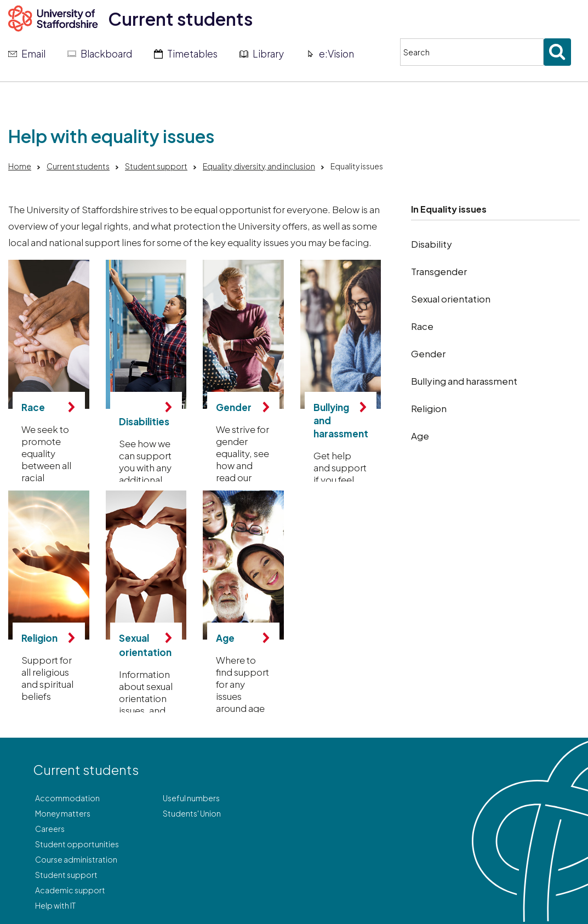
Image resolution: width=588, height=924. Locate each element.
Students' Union (192, 813)
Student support (156, 166)
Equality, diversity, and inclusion (259, 166)
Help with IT (55, 905)
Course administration (76, 859)
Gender (428, 353)
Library (268, 54)
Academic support (70, 890)
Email (33, 54)
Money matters (63, 813)
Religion (429, 408)
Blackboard (106, 54)
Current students (180, 19)
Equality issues (453, 209)
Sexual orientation (451, 299)
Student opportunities (77, 844)
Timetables (192, 54)
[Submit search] (557, 52)
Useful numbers (191, 798)
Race (422, 326)
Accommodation (67, 798)
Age (420, 436)
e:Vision (336, 54)
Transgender (439, 271)
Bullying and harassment (464, 381)
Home (20, 166)
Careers (50, 829)
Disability (432, 244)
